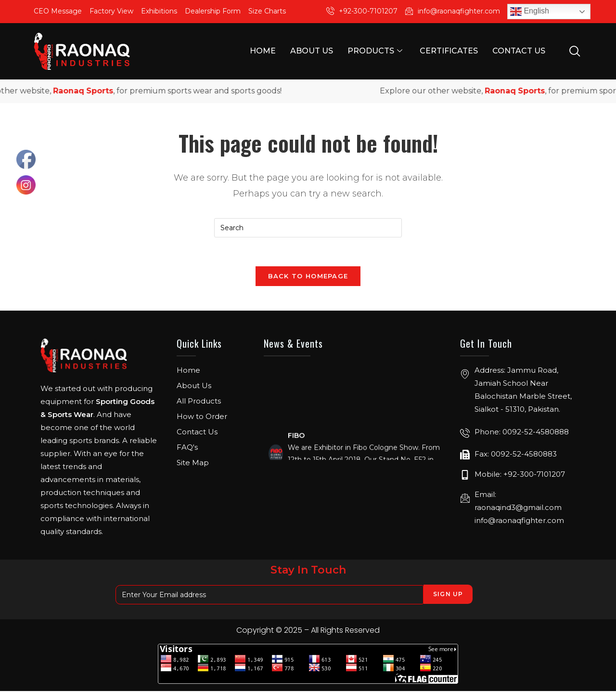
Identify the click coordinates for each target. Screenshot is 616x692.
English (530, 12)
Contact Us (519, 51)
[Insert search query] (308, 228)
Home (263, 51)
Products (375, 51)
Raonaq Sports (94, 91)
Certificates (449, 51)
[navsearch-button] (575, 51)
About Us (312, 51)
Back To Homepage (308, 276)
